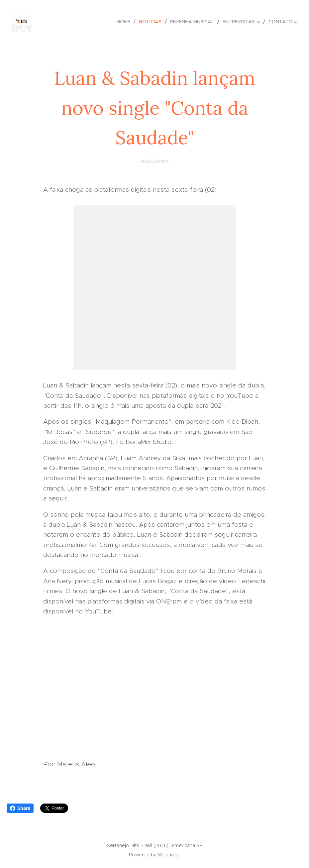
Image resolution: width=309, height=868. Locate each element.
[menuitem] (125, 22)
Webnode (169, 855)
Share (20, 808)
